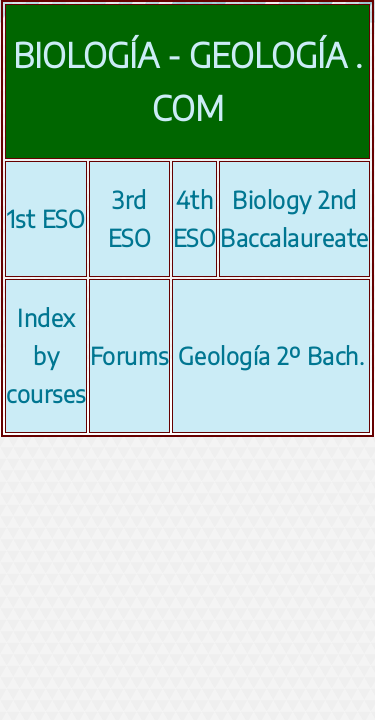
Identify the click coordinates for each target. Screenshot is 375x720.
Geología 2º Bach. (271, 355)
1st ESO (46, 218)
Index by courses (46, 355)
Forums (129, 355)
